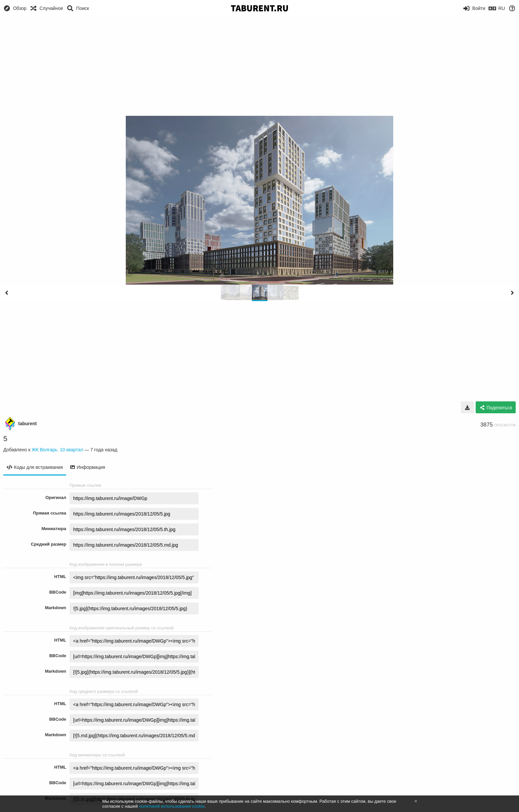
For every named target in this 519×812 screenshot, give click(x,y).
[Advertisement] (259, 66)
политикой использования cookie (172, 806)
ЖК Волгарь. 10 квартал (57, 450)
